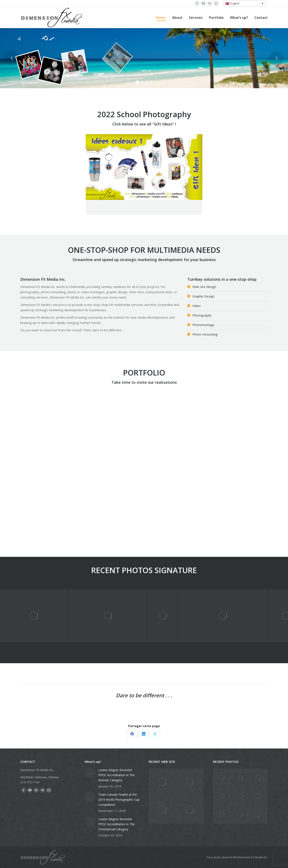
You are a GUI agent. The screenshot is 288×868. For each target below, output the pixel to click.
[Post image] (90, 773)
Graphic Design (203, 296)
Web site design (204, 287)
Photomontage (203, 325)
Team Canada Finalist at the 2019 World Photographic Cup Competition (119, 800)
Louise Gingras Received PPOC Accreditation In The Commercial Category (117, 824)
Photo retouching (205, 334)
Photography (202, 315)
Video (197, 306)
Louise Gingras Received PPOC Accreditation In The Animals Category (117, 775)
